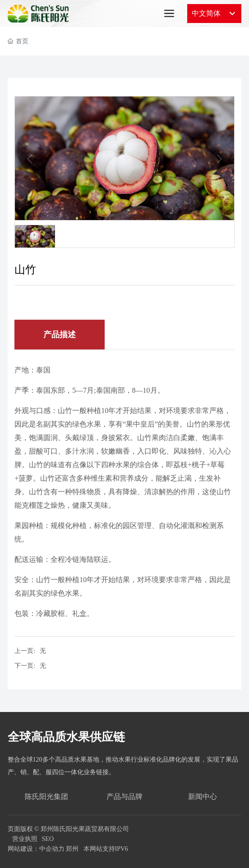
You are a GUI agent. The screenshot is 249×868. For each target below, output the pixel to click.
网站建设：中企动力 (36, 849)
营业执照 (25, 839)
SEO (48, 839)
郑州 (72, 849)
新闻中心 (203, 797)
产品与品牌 (124, 797)
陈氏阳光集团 (46, 797)
